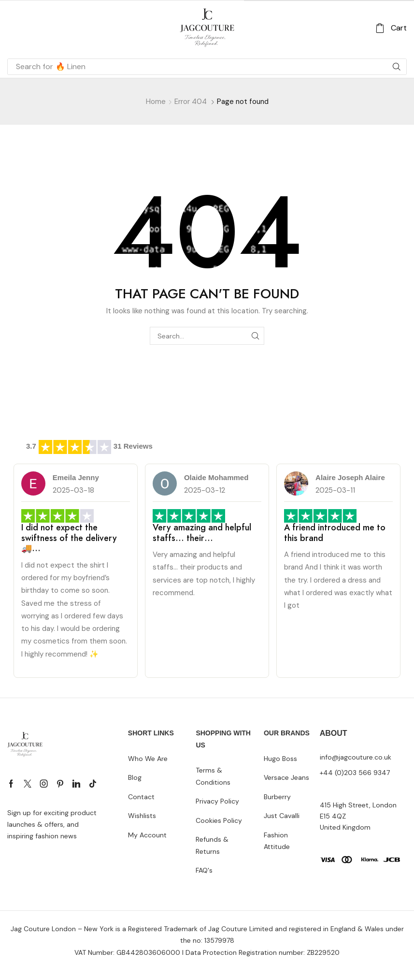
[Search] (397, 67)
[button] (391, 28)
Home (156, 102)
